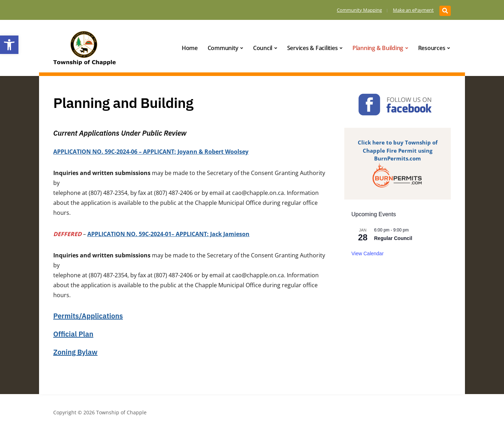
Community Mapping (359, 10)
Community (223, 48)
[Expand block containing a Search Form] (445, 11)
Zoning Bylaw (75, 352)
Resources (432, 48)
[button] (9, 45)
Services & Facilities (313, 48)
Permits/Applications (88, 316)
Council (263, 48)
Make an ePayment (413, 10)
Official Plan (73, 334)
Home (190, 48)
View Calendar (368, 253)
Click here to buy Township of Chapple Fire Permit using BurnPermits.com (398, 150)
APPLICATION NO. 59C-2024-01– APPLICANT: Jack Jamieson (168, 234)
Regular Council (393, 238)
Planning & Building (378, 48)
